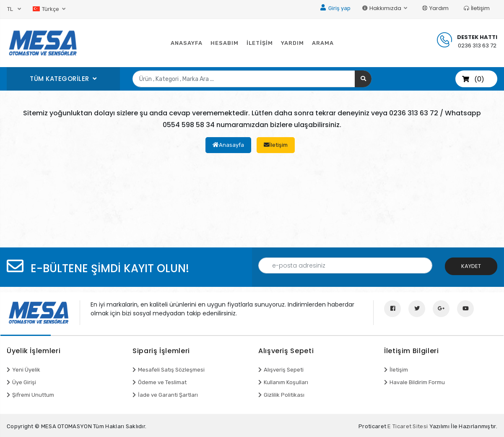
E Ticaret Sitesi (408, 426)
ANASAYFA (187, 43)
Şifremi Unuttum (33, 395)
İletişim (477, 8)
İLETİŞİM (260, 43)
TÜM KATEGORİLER (60, 79)
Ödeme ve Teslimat (162, 382)
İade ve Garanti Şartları (168, 395)
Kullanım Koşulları (286, 382)
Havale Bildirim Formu (417, 382)
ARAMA (323, 43)
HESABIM (225, 43)
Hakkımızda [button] (382, 8)
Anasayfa (228, 145)
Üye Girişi (24, 382)
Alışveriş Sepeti (284, 370)
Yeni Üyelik (26, 370)
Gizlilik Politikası (284, 395)
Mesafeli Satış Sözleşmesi (171, 370)
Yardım (435, 8)
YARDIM (292, 43)
